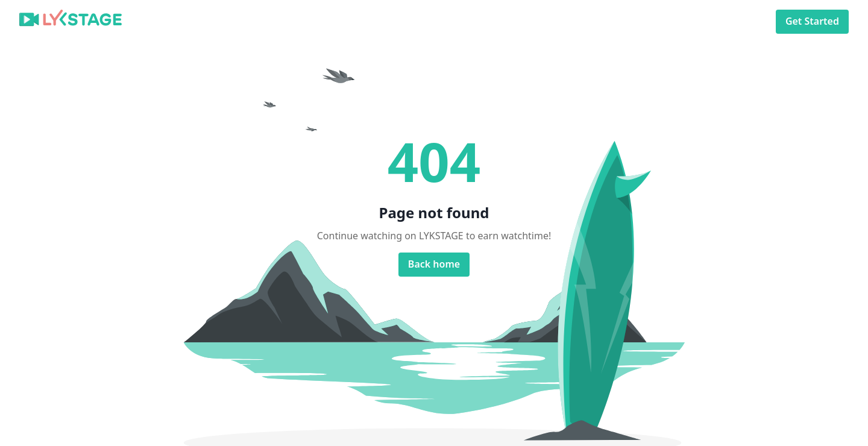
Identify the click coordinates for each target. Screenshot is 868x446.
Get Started (812, 21)
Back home (434, 264)
